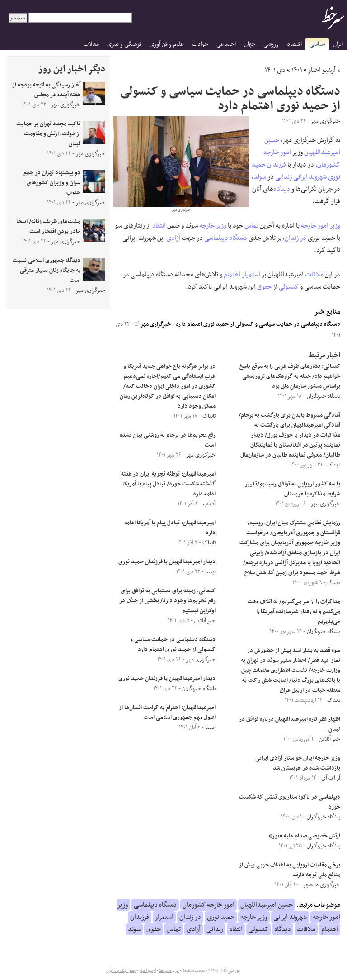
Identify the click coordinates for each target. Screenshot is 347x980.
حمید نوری (221, 917)
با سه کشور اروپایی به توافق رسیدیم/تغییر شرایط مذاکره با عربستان (293, 489)
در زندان (295, 238)
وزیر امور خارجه (321, 226)
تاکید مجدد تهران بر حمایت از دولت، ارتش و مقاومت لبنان (48, 134)
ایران (338, 44)
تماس (251, 226)
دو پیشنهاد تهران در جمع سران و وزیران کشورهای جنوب (52, 183)
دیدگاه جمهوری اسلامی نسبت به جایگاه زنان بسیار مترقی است (47, 271)
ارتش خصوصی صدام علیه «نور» (305, 836)
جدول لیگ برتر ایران (121, 971)
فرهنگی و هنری (124, 44)
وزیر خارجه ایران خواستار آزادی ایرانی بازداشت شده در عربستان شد (298, 763)
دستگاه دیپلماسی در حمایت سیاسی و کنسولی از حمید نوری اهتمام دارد (258, 324)
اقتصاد (294, 44)
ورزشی (271, 44)
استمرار (251, 275)
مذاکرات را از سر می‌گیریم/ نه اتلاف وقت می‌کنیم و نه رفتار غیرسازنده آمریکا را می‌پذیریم (294, 612)
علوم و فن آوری (167, 44)
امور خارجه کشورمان (209, 905)
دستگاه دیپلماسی (226, 238)
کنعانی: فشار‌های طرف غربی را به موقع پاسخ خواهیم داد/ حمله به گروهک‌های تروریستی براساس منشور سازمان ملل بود (290, 376)
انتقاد (159, 226)
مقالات (91, 44)
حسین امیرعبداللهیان (267, 905)
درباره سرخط (169, 971)
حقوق (264, 287)
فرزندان (277, 165)
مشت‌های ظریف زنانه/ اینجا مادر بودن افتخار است (48, 227)
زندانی (284, 177)
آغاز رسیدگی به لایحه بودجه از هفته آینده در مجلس (46, 90)
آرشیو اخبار (322, 70)
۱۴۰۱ (297, 70)
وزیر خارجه (213, 226)
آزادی (173, 238)
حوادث (200, 44)
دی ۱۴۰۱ (275, 70)
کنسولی (289, 287)
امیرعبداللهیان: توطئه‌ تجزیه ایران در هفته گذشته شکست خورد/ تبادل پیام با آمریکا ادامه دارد (168, 484)
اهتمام (232, 275)
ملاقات (314, 275)
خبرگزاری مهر (153, 324)
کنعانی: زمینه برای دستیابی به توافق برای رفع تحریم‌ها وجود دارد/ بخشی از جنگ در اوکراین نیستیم (167, 601)
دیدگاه (282, 189)
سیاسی (317, 44)
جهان (250, 44)
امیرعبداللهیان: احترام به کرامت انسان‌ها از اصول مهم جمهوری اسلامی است (167, 713)
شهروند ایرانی (310, 177)
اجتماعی (226, 44)
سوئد (260, 177)
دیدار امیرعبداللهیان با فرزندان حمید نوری (167, 562)
